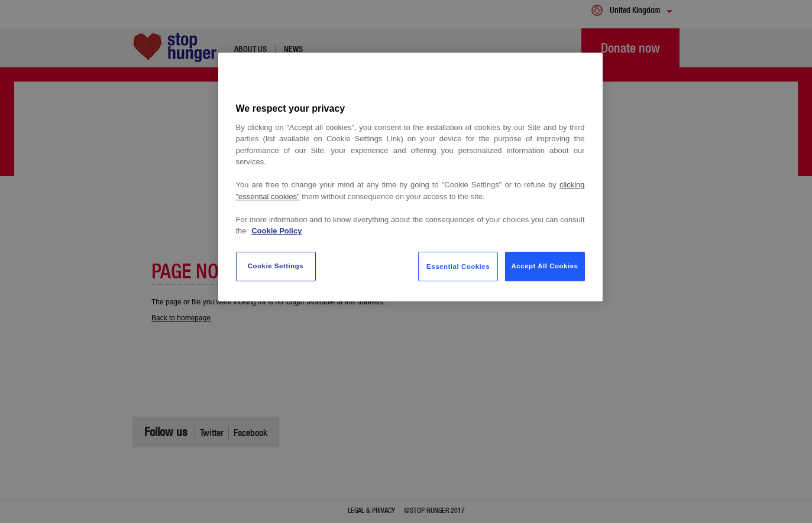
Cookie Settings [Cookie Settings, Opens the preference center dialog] (276, 266)
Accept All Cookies (545, 266)
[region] (410, 177)
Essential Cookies (458, 267)
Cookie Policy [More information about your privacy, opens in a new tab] (276, 231)
